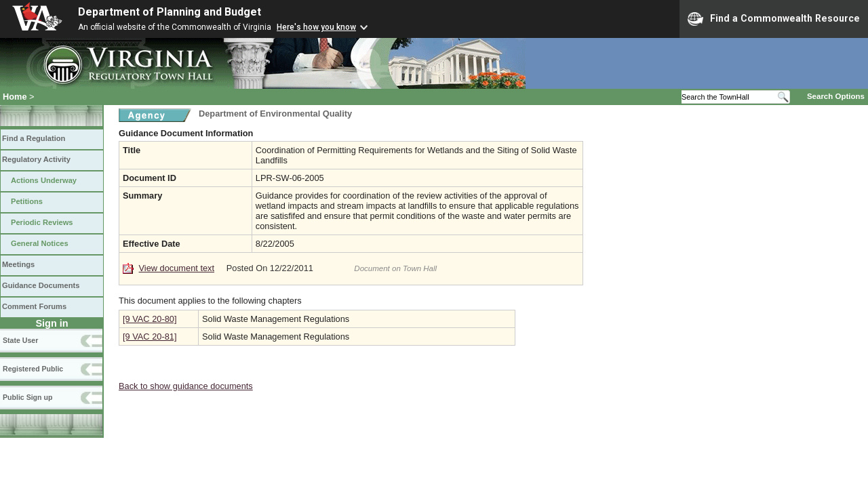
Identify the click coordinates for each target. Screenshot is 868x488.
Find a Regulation (34, 138)
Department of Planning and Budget (170, 12)
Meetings (18, 264)
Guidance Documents (41, 285)
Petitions (27, 201)
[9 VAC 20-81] (150, 337)
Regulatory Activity (36, 159)
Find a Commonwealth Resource (774, 19)
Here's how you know (316, 27)
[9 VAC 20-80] (150, 319)
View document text (177, 268)
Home (15, 97)
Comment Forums (34, 306)
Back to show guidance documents (186, 386)
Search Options (836, 96)
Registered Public (33, 369)
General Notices (40, 243)
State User (20, 340)
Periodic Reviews (42, 222)
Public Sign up (27, 397)
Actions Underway (44, 180)
